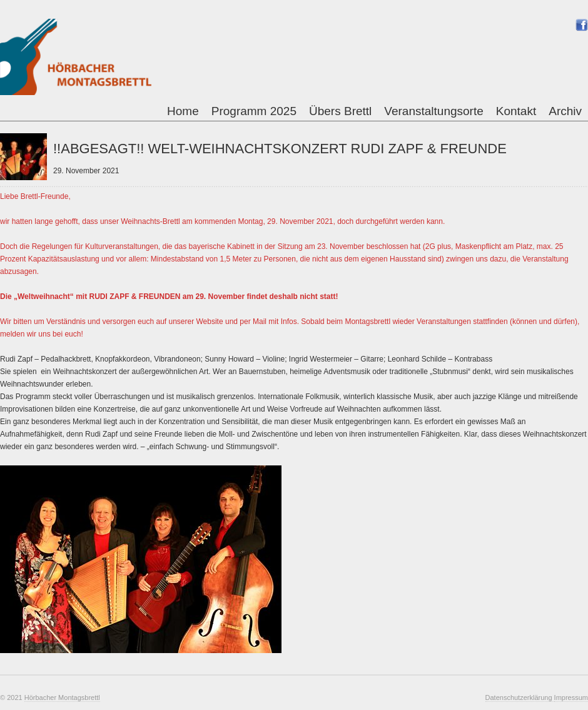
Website (210, 322)
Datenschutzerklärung (520, 697)
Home (183, 111)
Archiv (565, 111)
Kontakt (516, 111)
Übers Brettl (340, 111)
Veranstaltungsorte (433, 111)
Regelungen (52, 246)
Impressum (571, 697)
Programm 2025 (254, 111)
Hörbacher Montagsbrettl (62, 697)
